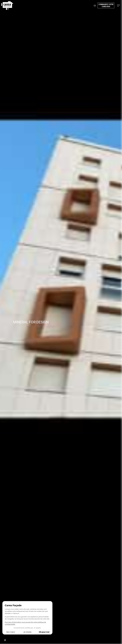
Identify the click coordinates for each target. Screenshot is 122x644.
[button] (95, 5)
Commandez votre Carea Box (106, 5)
